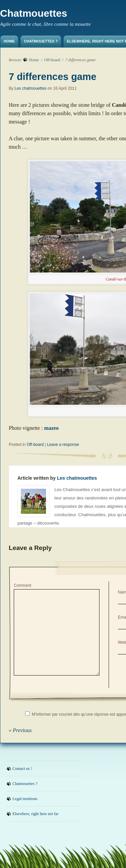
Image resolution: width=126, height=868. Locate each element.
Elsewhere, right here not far (35, 814)
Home (9, 41)
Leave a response (63, 445)
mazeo (51, 428)
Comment (23, 585)
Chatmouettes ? (41, 41)
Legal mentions (25, 799)
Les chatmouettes (30, 88)
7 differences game (53, 77)
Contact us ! (22, 769)
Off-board (52, 60)
